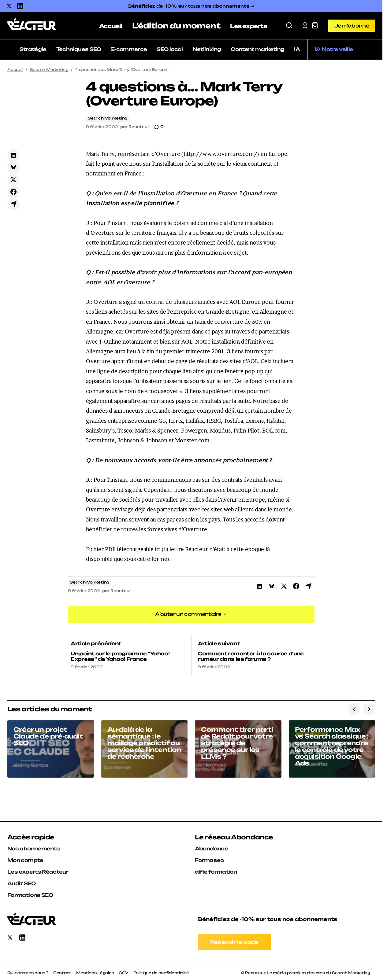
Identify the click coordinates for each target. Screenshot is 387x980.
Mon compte (25, 860)
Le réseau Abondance (234, 837)
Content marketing (257, 49)
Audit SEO (21, 883)
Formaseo (209, 860)
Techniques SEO (79, 49)
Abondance (211, 849)
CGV (123, 973)
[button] (289, 26)
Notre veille (337, 49)
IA (297, 49)
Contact (62, 973)
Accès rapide (31, 837)
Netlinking (207, 49)
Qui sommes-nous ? (28, 973)
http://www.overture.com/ (220, 154)
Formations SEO (30, 895)
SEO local (170, 49)
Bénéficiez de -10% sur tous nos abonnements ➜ (191, 6)
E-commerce (129, 49)
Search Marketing (49, 70)
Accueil (15, 70)
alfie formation (216, 872)
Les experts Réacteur (38, 872)
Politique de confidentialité (161, 973)
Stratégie (33, 49)
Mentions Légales (95, 973)
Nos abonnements (33, 849)
